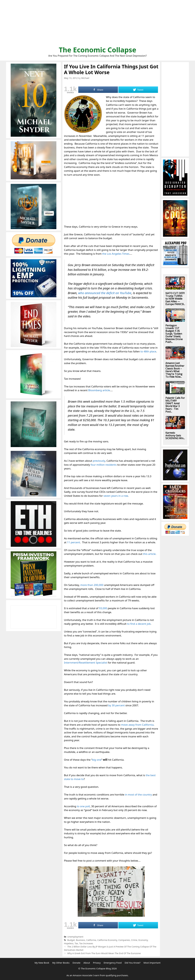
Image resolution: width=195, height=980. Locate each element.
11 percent (74, 542)
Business (81, 940)
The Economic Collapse (98, 50)
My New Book (42, 963)
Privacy (97, 963)
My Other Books (61, 963)
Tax (76, 943)
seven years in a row (116, 496)
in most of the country (138, 795)
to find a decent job (139, 624)
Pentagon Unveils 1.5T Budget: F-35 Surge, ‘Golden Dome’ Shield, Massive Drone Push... (174, 334)
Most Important (152, 963)
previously (99, 461)
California (91, 940)
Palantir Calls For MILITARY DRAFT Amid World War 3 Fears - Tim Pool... (175, 405)
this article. (150, 554)
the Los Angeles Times (116, 254)
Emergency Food (113, 963)
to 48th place (148, 351)
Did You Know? (133, 963)
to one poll (83, 806)
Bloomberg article (99, 390)
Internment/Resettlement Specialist (86, 663)
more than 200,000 (92, 585)
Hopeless (69, 943)
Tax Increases (86, 943)
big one (97, 760)
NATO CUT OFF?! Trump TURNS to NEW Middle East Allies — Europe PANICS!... (175, 299)
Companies (124, 940)
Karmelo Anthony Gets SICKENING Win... (175, 436)
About (87, 963)
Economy (143, 940)
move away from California (137, 725)
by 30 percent (116, 705)
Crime (134, 940)
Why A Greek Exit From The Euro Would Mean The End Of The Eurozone (104, 953)
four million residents (104, 465)
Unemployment (75, 937)
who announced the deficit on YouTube (105, 293)
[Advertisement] (97, 24)
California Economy (107, 940)
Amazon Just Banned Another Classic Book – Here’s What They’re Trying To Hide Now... (175, 370)
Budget (71, 940)
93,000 (103, 608)
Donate (76, 963)
